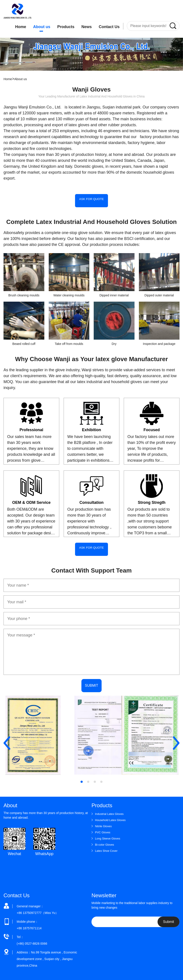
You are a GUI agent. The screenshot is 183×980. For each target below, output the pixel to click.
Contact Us (109, 27)
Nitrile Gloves (104, 822)
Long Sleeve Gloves (109, 835)
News (87, 27)
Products (66, 27)
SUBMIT (91, 682)
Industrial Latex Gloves (111, 810)
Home (21, 27)
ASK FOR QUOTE (91, 201)
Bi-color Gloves (105, 841)
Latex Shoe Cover (107, 847)
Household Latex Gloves (112, 816)
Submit (169, 918)
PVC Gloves (103, 829)
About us (42, 27)
